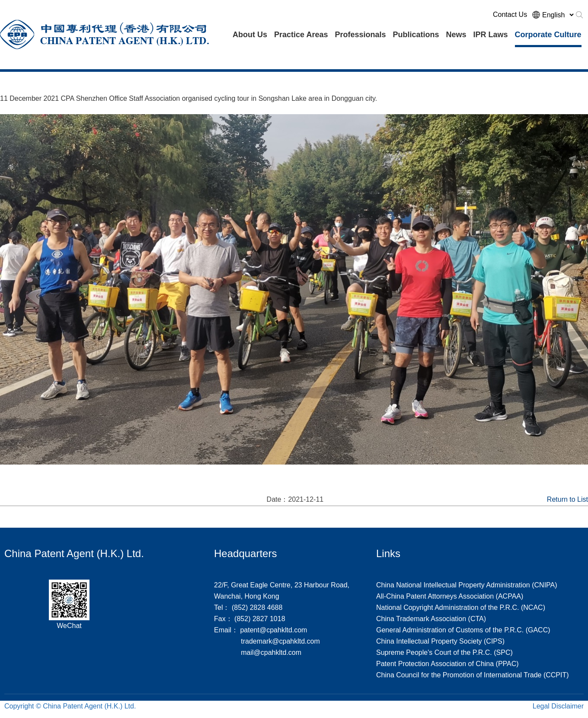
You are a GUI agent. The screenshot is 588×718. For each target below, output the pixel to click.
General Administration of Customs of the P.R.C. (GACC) (463, 630)
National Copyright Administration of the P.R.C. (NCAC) (461, 607)
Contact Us (510, 14)
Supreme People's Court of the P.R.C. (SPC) (444, 652)
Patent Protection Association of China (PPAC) (447, 664)
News (456, 35)
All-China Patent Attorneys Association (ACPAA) (450, 596)
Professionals (360, 35)
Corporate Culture (548, 35)
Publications (416, 35)
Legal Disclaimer (558, 706)
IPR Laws (491, 35)
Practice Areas (301, 35)
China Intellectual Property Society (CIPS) (440, 641)
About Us (250, 35)
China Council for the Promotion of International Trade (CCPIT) (473, 675)
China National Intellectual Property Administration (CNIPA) (467, 585)
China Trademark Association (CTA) (431, 619)
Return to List (567, 499)
